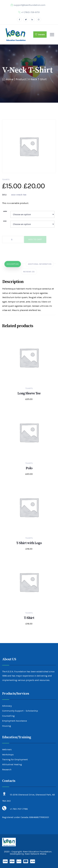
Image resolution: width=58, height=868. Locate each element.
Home (8, 79)
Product (21, 79)
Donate (40, 35)
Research (7, 770)
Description (13, 264)
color (5, 211)
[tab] (13, 264)
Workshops (8, 755)
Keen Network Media (36, 854)
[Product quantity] (13, 239)
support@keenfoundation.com (28, 5)
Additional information (40, 264)
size (5, 221)
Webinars (7, 749)
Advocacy (7, 706)
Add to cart (35, 239)
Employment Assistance (14, 721)
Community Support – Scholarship (20, 711)
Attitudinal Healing (12, 764)
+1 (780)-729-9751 (29, 12)
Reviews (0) (29, 272)
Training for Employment (15, 759)
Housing (7, 726)
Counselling (8, 716)
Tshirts (6, 180)
